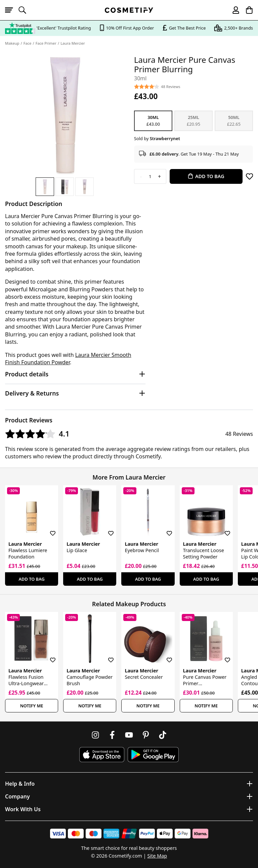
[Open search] (25, 10)
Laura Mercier (73, 43)
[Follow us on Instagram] (95, 735)
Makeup (12, 43)
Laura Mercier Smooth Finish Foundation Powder (68, 359)
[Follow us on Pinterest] (146, 735)
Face (28, 43)
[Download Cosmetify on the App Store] (102, 755)
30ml (153, 121)
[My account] (233, 10)
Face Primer (46, 43)
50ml (234, 121)
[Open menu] (12, 10)
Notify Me (32, 706)
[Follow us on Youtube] (129, 735)
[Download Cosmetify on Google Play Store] (153, 755)
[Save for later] (249, 176)
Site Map (157, 856)
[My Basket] (246, 10)
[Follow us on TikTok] (163, 735)
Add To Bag (32, 579)
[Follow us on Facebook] (112, 735)
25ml (193, 121)
